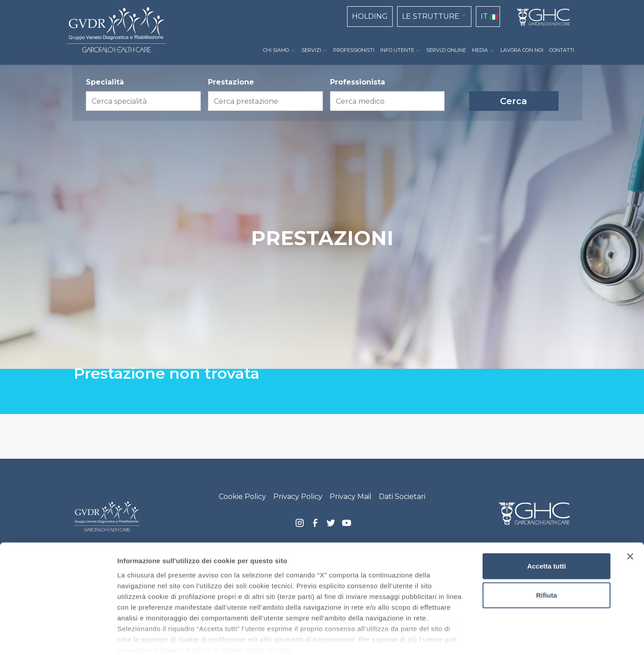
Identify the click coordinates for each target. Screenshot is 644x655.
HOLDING (370, 16)
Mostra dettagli (470, 637)
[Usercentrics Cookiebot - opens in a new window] (58, 638)
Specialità (105, 82)
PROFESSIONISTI (354, 50)
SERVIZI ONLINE (446, 50)
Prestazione (231, 82)
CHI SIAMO (276, 50)
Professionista (358, 82)
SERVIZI (311, 50)
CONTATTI (562, 50)
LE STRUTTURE (431, 16)
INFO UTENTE (397, 50)
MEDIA (480, 50)
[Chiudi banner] (630, 509)
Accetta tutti (547, 518)
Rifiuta (547, 547)
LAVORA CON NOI (522, 50)
